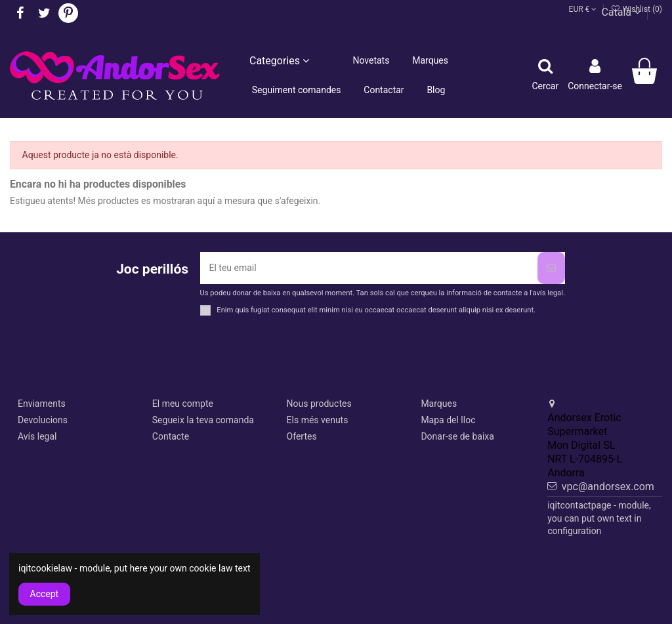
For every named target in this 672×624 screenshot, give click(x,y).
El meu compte (183, 404)
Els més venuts (318, 420)
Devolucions (43, 420)
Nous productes (319, 404)
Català (621, 12)
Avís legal (37, 436)
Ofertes (302, 436)
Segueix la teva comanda (203, 420)
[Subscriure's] (551, 268)
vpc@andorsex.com (608, 487)
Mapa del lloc (448, 420)
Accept (45, 594)
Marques (439, 404)
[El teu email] (369, 268)
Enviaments (42, 404)
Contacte (171, 436)
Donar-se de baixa (457, 436)
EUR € (583, 9)
